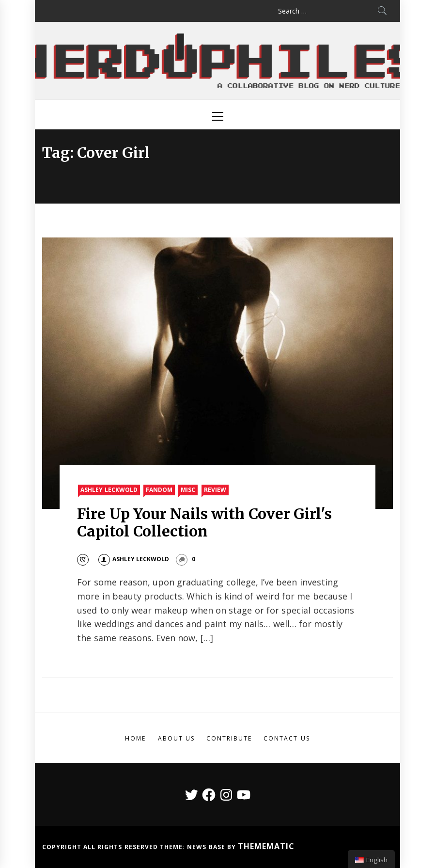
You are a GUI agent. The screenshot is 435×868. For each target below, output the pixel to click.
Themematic (266, 846)
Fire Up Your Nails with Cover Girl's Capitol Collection (204, 522)
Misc (188, 490)
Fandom (159, 490)
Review (215, 490)
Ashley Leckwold (109, 490)
